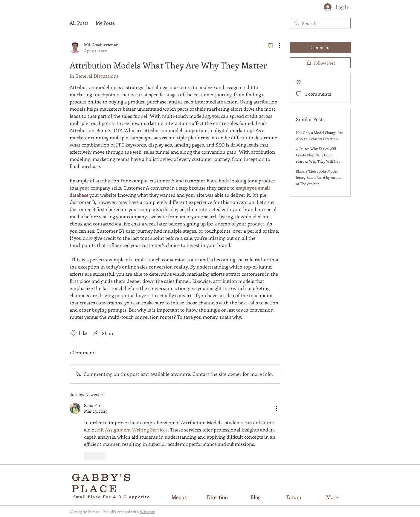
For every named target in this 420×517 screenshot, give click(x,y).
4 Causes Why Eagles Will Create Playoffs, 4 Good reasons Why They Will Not (318, 155)
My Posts (105, 23)
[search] (320, 23)
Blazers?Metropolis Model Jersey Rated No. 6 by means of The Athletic (319, 177)
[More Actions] (277, 45)
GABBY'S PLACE (102, 483)
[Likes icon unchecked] (74, 333)
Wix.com (148, 511)
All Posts (79, 23)
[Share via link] (103, 333)
